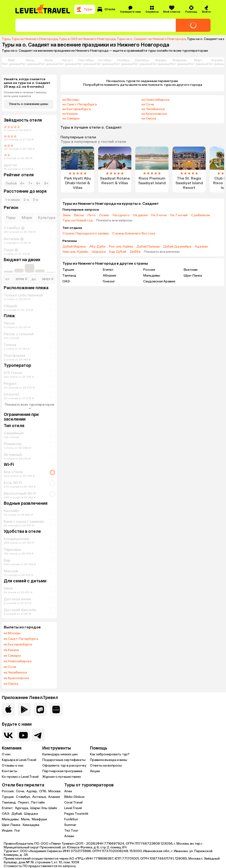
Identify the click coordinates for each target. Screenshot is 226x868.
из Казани (11, 650)
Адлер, (32, 791)
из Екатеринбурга (18, 645)
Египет (108, 270)
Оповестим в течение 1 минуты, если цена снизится (25, 94)
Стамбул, (24, 797)
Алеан (69, 836)
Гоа (17, 831)
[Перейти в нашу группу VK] (8, 735)
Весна (79, 215)
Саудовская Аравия (159, 281)
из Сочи (10, 667)
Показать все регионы (162, 252)
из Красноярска (16, 678)
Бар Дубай (118, 252)
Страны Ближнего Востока (134, 234)
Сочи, (21, 791)
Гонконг (109, 281)
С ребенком (200, 215)
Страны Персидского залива (86, 234)
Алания (54, 797)
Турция (68, 270)
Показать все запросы (114, 220)
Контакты (10, 771)
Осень (104, 215)
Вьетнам (191, 270)
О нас (6, 754)
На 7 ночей (179, 215)
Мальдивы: (11, 819)
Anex (68, 791)
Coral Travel (73, 802)
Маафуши (39, 819)
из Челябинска (15, 673)
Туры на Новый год (78, 220)
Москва (54, 791)
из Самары (12, 656)
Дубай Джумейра (177, 247)
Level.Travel (73, 808)
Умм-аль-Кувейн (75, 252)
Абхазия (109, 276)
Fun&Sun (71, 819)
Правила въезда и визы (109, 760)
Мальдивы (152, 276)
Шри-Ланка (193, 276)
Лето (91, 215)
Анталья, (40, 797)
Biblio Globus (74, 797)
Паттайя (38, 803)
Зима (66, 215)
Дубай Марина (74, 247)
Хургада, (22, 808)
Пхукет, (24, 803)
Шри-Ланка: (12, 825)
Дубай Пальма (148, 247)
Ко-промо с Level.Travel (20, 777)
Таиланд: (9, 803)
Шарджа (99, 252)
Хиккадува (31, 825)
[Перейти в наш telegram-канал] (38, 735)
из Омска (11, 684)
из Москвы (12, 633)
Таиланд (69, 276)
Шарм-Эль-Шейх (44, 808)
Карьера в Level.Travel (19, 760)
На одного (121, 215)
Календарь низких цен (60, 754)
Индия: (8, 831)
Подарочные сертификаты (64, 760)
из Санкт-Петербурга (21, 639)
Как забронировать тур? (110, 754)
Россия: (8, 791)
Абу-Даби (97, 247)
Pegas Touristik (76, 814)
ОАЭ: (6, 814)
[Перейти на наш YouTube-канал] (23, 735)
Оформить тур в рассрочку (64, 765)
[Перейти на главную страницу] (43, 9)
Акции (95, 771)
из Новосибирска (18, 661)
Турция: (8, 797)
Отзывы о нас (13, 765)
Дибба (135, 252)
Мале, (26, 819)
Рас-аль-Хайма (121, 247)
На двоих (140, 215)
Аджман (201, 247)
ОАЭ (66, 281)
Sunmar (70, 825)
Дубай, (17, 814)
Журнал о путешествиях (62, 777)
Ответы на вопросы (106, 765)
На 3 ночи (159, 215)
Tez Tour (71, 830)
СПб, (43, 791)
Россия (149, 270)
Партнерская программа (62, 771)
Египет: (8, 808)
